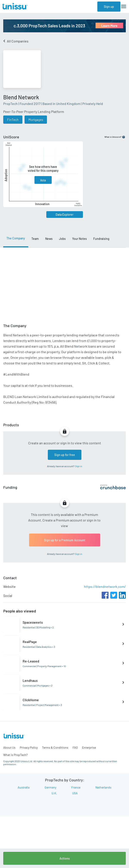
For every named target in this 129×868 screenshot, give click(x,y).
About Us (9, 747)
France (76, 787)
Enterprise (89, 747)
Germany (50, 787)
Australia (24, 787)
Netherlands (103, 787)
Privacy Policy (29, 747)
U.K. (54, 793)
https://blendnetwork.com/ (105, 586)
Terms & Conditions (55, 747)
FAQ (75, 747)
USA (75, 793)
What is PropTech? (15, 755)
